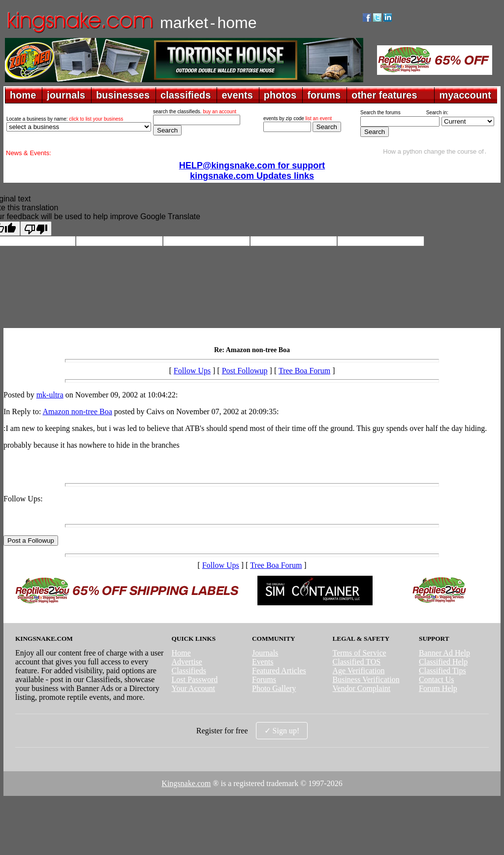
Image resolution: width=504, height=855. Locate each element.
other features (384, 95)
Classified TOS (357, 662)
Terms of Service (360, 653)
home (23, 95)
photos (280, 95)
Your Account (193, 688)
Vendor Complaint (362, 688)
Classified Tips (442, 671)
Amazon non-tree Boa (78, 411)
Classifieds (189, 671)
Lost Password (194, 679)
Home (181, 653)
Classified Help (443, 662)
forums (324, 95)
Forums (264, 679)
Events (263, 662)
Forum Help (438, 688)
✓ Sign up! (282, 731)
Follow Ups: (23, 499)
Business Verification (366, 679)
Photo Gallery (274, 688)
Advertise (187, 662)
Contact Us (437, 679)
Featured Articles (279, 671)
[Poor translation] (36, 229)
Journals (265, 653)
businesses (123, 95)
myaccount (465, 95)
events (237, 95)
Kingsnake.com (186, 783)
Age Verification (359, 671)
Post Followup (245, 371)
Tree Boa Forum (304, 371)
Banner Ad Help (444, 653)
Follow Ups (192, 371)
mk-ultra (50, 395)
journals (66, 95)
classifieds (186, 95)
